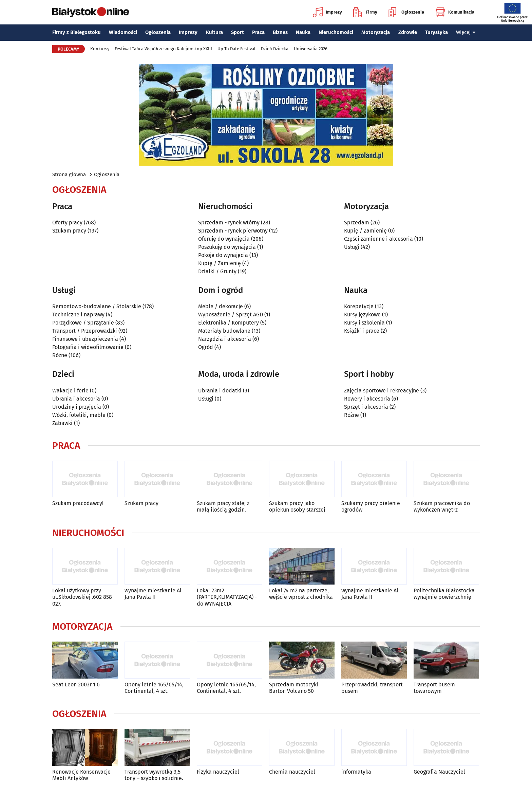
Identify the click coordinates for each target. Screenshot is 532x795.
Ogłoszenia (406, 12)
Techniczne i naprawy (78, 315)
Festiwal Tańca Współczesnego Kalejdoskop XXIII (163, 49)
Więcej (466, 32)
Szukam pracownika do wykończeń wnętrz (442, 506)
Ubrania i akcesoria (76, 399)
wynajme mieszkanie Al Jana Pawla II (153, 594)
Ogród (206, 347)
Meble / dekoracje (221, 306)
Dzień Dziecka (275, 49)
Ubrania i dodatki (220, 391)
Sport (237, 32)
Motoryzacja (376, 32)
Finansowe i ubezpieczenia (85, 339)
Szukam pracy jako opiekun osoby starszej (297, 506)
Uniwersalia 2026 (311, 49)
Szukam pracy (69, 231)
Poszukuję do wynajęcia (227, 247)
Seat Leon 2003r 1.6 (76, 685)
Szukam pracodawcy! (78, 503)
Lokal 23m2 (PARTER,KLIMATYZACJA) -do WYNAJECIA (227, 597)
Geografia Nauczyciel (439, 772)
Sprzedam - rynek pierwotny (233, 231)
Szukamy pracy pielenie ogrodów (371, 506)
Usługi (352, 247)
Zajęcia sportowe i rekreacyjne (382, 391)
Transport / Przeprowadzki (85, 331)
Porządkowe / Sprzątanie (83, 323)
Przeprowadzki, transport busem (372, 688)
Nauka (303, 32)
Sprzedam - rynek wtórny (229, 223)
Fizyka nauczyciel (218, 772)
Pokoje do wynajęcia (223, 255)
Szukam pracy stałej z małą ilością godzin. (223, 506)
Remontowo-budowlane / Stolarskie (97, 306)
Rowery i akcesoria (367, 399)
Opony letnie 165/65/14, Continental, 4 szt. (154, 688)
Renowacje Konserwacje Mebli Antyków (81, 775)
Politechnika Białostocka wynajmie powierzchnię (444, 594)
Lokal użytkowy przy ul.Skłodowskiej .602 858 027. (82, 597)
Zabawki (62, 423)
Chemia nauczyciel (292, 772)
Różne (60, 355)
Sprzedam (357, 223)
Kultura (214, 32)
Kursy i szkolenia (364, 323)
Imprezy (327, 12)
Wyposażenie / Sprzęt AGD (231, 315)
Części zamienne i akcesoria (378, 239)
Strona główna (69, 174)
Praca (258, 32)
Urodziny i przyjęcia (77, 407)
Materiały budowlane (224, 331)
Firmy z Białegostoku (77, 32)
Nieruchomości (336, 32)
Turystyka (436, 32)
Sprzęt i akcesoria (366, 407)
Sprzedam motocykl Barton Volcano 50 (294, 688)
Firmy (365, 12)
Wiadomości (123, 32)
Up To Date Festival (236, 49)
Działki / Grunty (217, 271)
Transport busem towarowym (434, 688)
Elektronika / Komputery (229, 323)
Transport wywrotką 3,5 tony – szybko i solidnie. (154, 775)
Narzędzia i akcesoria (225, 339)
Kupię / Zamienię (220, 263)
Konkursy (100, 49)
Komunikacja (455, 12)
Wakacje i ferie (70, 391)
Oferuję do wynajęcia (224, 239)
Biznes (280, 32)
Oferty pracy (67, 223)
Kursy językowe (362, 315)
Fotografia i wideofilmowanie (88, 347)
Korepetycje (359, 306)
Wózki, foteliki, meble (79, 415)
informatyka (356, 772)
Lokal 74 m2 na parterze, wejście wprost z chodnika (301, 594)
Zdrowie (408, 32)
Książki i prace (362, 331)
